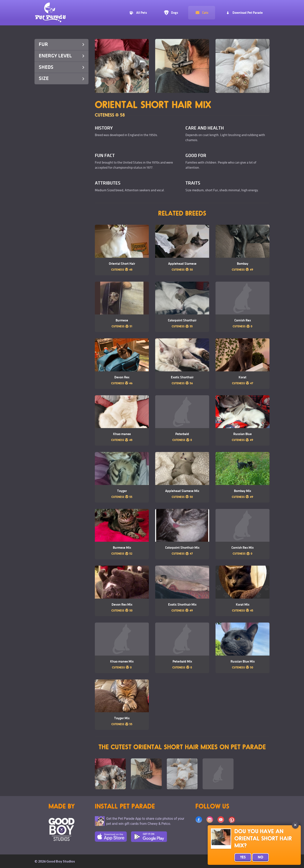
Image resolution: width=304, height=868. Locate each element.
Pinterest (232, 820)
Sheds (61, 67)
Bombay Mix (243, 491)
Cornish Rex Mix (243, 548)
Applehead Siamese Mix (182, 491)
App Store (111, 837)
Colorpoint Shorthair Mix (182, 548)
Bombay (243, 264)
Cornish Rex (243, 320)
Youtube (221, 820)
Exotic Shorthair (182, 377)
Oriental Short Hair (122, 264)
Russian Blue (243, 434)
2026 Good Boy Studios (57, 861)
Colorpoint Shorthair (182, 320)
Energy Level (61, 56)
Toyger (122, 491)
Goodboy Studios (61, 829)
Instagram (210, 820)
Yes (243, 858)
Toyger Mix (122, 718)
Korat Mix (243, 605)
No (260, 858)
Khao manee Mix (122, 661)
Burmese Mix (122, 548)
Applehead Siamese (182, 264)
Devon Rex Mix (122, 605)
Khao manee (122, 434)
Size (61, 78)
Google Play (149, 837)
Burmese (122, 320)
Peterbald (182, 434)
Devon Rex (122, 377)
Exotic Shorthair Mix (182, 605)
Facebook (199, 820)
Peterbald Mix (182, 661)
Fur (61, 44)
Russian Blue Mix (243, 661)
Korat (243, 377)
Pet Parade (50, 13)
